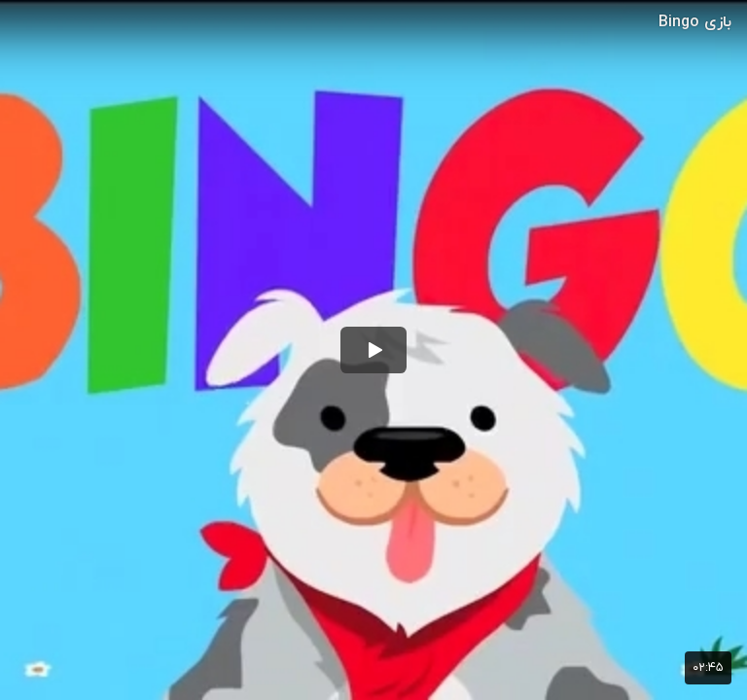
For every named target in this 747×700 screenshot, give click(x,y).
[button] (373, 350)
